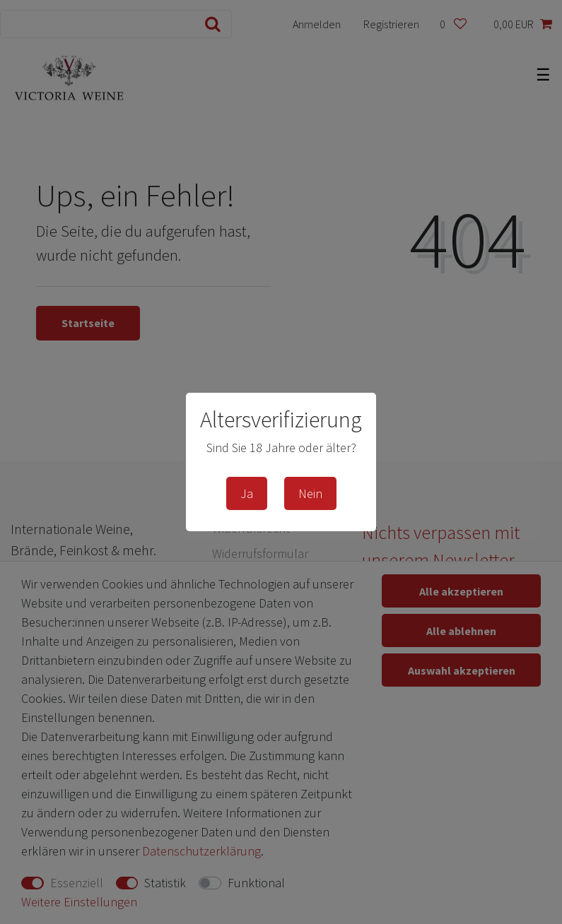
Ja (247, 493)
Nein (310, 493)
